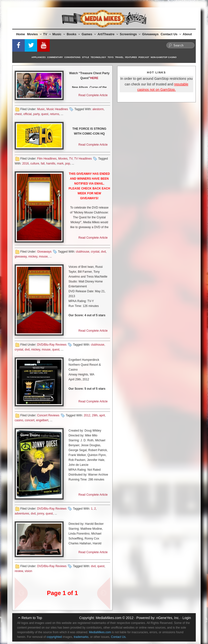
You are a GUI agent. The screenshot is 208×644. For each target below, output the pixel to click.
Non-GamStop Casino (164, 57)
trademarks (81, 637)
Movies (34, 34)
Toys (111, 57)
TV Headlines (83, 159)
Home (21, 34)
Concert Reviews (48, 415)
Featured (131, 57)
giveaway (21, 257)
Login (187, 618)
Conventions (72, 57)
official (27, 114)
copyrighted (54, 637)
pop (68, 164)
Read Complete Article (93, 95)
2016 (26, 164)
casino (19, 420)
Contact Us (171, 34)
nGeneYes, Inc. (168, 618)
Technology (98, 57)
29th (95, 415)
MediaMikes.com (109, 618)
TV (47, 34)
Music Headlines (57, 109)
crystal (95, 252)
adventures (22, 514)
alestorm (98, 109)
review (19, 571)
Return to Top (32, 618)
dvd (103, 252)
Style (86, 57)
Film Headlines (47, 159)
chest (18, 114)
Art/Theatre (108, 34)
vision (29, 571)
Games (89, 34)
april (102, 415)
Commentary (55, 57)
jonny (41, 514)
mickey (33, 257)
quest (45, 114)
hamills (51, 164)
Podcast (144, 57)
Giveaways (150, 34)
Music (59, 34)
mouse (43, 257)
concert (29, 420)
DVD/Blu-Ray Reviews (52, 345)
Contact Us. (119, 637)
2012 (87, 415)
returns (54, 114)
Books (73, 34)
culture (35, 164)
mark (60, 164)
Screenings (130, 34)
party (36, 114)
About (187, 34)
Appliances (39, 57)
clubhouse (83, 252)
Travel (119, 57)
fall (43, 164)
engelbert (42, 420)
